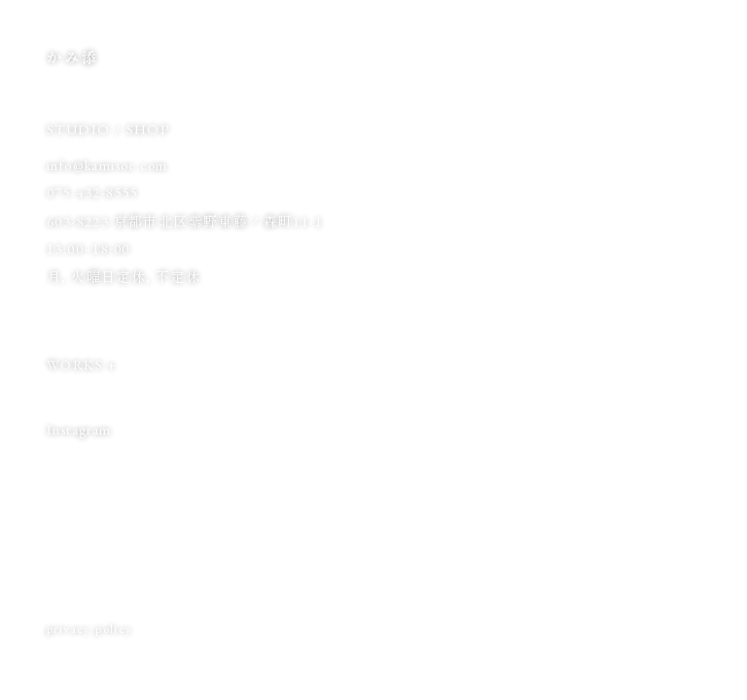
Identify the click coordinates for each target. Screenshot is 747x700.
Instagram (86, 430)
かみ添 (73, 58)
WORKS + (82, 365)
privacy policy (90, 629)
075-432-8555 (93, 192)
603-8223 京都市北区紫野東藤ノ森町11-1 (185, 222)
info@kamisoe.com (107, 165)
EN (691, 56)
